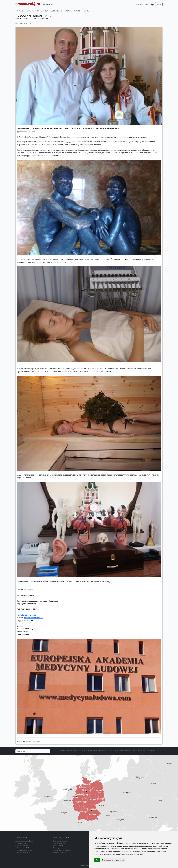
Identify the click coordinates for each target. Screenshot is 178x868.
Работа (68, 11)
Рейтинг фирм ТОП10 (23, 848)
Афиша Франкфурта (60, 852)
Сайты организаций (22, 845)
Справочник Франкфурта (24, 841)
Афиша (45, 11)
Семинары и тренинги (61, 848)
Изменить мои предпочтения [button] (113, 860)
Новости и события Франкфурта (120, 750)
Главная (18, 19)
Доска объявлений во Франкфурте (145, 750)
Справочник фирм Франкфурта (69, 750)
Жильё (77, 11)
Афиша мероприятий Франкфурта (94, 750)
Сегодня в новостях (23, 23)
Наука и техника (59, 845)
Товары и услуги (21, 843)
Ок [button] (97, 860)
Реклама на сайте (142, 4)
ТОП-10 (86, 11)
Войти (159, 4)
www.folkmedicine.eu (27, 615)
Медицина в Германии (40, 19)
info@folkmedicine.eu (33, 618)
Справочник (33, 11)
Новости (20, 11)
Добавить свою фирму (23, 852)
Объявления (57, 11)
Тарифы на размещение (24, 850)
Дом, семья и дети (59, 843)
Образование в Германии (62, 850)
